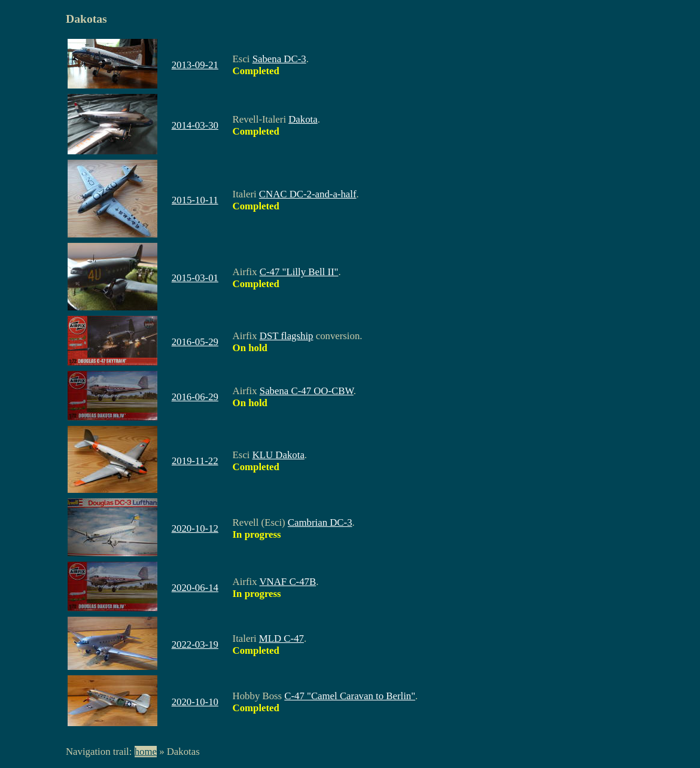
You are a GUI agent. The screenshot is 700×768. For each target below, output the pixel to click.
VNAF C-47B (288, 582)
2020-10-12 (195, 528)
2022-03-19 (195, 644)
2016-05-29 (195, 342)
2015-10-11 (195, 200)
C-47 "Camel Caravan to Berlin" (350, 696)
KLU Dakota (279, 455)
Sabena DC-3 (279, 59)
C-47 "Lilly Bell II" (299, 272)
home (146, 752)
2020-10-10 (195, 702)
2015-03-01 (195, 278)
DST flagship (287, 336)
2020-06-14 (195, 588)
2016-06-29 (195, 397)
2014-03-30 (195, 125)
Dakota (303, 119)
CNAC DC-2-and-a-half (308, 194)
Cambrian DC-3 (320, 522)
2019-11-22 (195, 461)
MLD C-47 (281, 639)
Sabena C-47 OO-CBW (307, 391)
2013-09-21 (195, 65)
